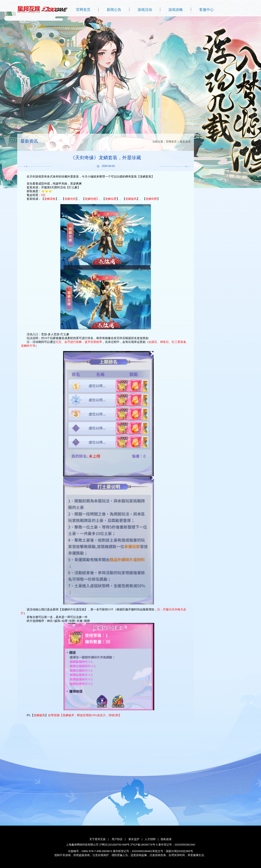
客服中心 (206, 10)
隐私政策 (166, 839)
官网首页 (83, 10)
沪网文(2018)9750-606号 (114, 845)
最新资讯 (185, 142)
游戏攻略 (176, 10)
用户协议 (117, 839)
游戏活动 (145, 10)
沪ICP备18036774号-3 (144, 845)
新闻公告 (114, 10)
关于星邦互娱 (98, 839)
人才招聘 (150, 839)
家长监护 (134, 839)
